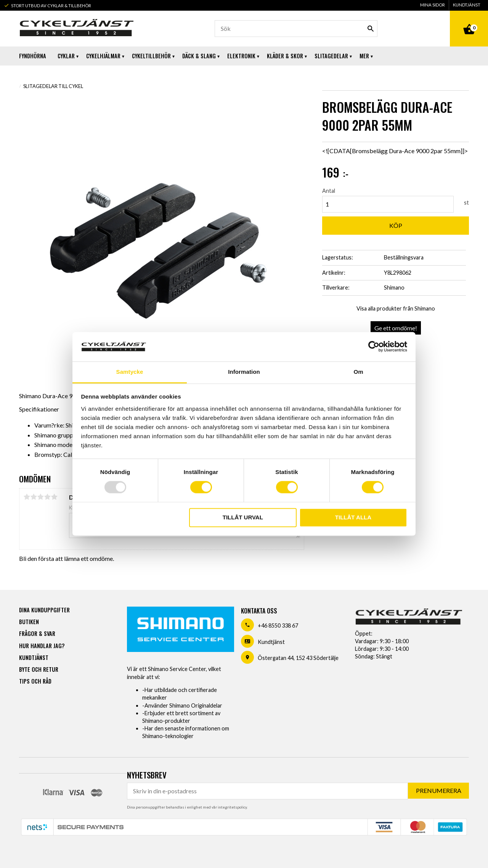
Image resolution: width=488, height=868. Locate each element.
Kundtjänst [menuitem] (467, 5)
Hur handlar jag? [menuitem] (42, 646)
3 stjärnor (40, 497)
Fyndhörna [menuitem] (33, 56)
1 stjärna (27, 497)
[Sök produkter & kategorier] (296, 29)
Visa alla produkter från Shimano (396, 308)
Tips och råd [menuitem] (35, 681)
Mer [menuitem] (364, 56)
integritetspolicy (232, 807)
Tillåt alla (353, 517)
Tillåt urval (243, 517)
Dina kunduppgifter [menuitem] (44, 610)
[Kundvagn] (469, 21)
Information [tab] (244, 372)
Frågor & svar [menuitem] (37, 633)
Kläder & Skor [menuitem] (285, 56)
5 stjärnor (54, 497)
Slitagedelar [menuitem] (331, 56)
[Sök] (371, 29)
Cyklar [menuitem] (66, 56)
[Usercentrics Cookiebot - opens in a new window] (374, 347)
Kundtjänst (271, 642)
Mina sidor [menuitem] (433, 5)
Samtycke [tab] (130, 372)
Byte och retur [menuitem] (39, 669)
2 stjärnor (34, 497)
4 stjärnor (47, 497)
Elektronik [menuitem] (241, 56)
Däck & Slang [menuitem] (199, 56)
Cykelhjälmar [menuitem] (103, 56)
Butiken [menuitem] (29, 622)
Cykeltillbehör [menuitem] (151, 56)
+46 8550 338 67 (278, 625)
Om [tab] (358, 372)
